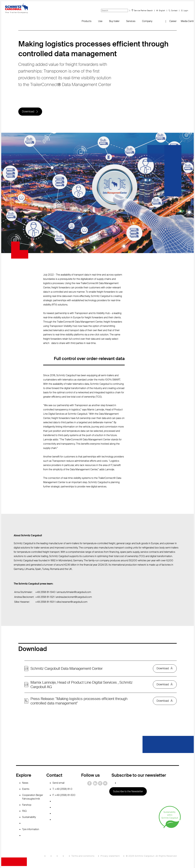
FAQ (24, 812)
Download (28, 112)
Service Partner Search (143, 11)
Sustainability (29, 818)
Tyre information (31, 830)
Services (131, 21)
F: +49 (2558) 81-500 (64, 796)
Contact (174, 11)
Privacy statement (110, 857)
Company (147, 21)
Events (26, 790)
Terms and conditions (83, 857)
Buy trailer (114, 21)
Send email (58, 784)
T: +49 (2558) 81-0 (62, 790)
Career (173, 21)
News (25, 784)
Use (100, 21)
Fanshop (27, 806)
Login (186, 11)
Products (87, 21)
